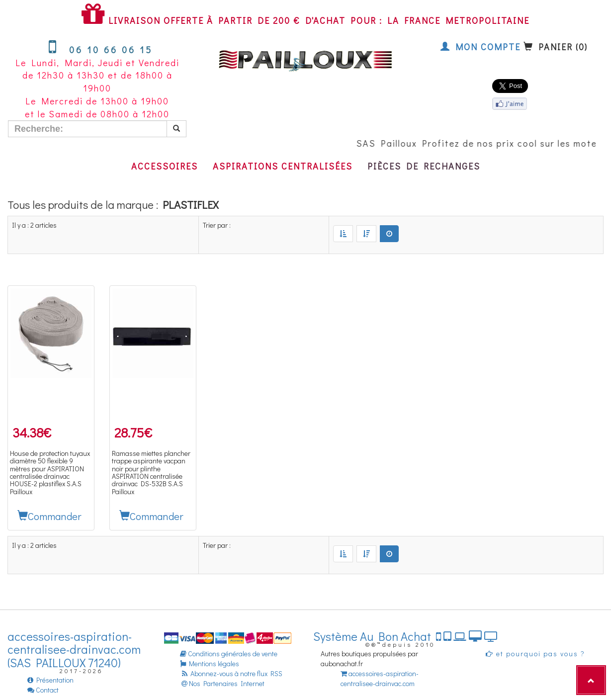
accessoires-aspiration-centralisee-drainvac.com (380, 678)
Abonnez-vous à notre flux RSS (231, 673)
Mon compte (480, 47)
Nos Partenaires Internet (222, 683)
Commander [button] (49, 516)
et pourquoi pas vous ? (535, 654)
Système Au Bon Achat (405, 636)
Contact (43, 690)
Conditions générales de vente (229, 654)
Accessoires (165, 166)
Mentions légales (210, 663)
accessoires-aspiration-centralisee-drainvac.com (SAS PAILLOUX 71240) (74, 649)
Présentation (50, 680)
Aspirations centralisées (283, 166)
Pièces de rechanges (424, 166)
